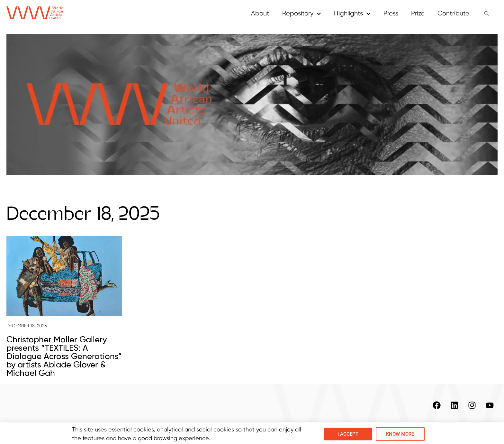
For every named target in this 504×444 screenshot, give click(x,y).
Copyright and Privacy (458, 427)
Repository (302, 14)
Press (391, 14)
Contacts (399, 427)
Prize (418, 14)
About (260, 14)
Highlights (352, 14)
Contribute (453, 14)
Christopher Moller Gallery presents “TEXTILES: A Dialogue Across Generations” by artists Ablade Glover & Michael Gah (64, 357)
